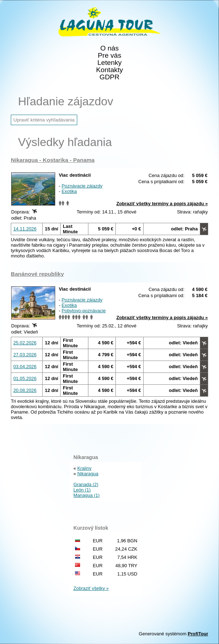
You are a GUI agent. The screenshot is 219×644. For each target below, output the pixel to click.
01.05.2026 (25, 378)
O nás (109, 48)
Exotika (69, 191)
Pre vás (109, 56)
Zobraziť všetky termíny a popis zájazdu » (162, 204)
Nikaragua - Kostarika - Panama (53, 160)
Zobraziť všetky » (91, 588)
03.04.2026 (25, 367)
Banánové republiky (37, 274)
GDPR (109, 77)
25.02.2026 (25, 343)
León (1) (82, 490)
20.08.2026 (25, 390)
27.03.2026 (25, 355)
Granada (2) (86, 484)
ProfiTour (198, 634)
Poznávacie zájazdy (82, 186)
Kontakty (109, 70)
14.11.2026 (25, 229)
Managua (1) (87, 495)
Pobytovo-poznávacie (84, 311)
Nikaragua (88, 474)
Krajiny (84, 468)
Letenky (109, 63)
